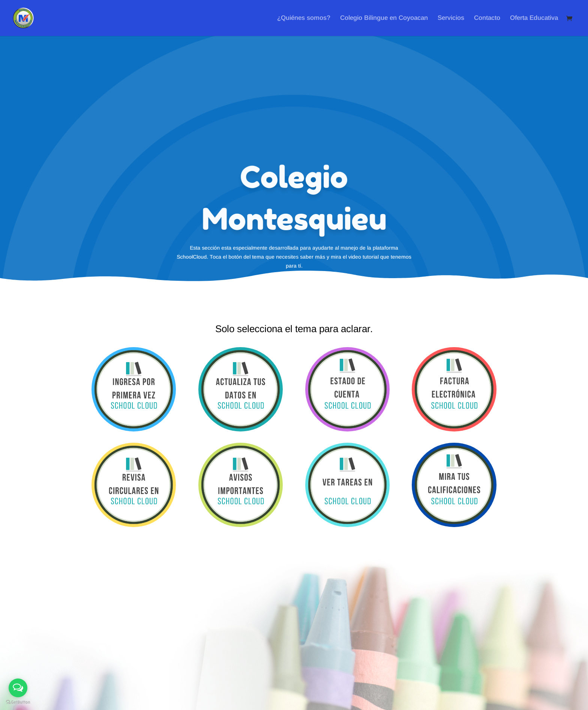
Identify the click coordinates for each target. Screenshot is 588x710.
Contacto (487, 18)
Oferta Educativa (534, 18)
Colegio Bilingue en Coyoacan (384, 18)
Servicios (451, 18)
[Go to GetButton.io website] (18, 702)
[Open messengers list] (18, 688)
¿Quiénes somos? (304, 18)
